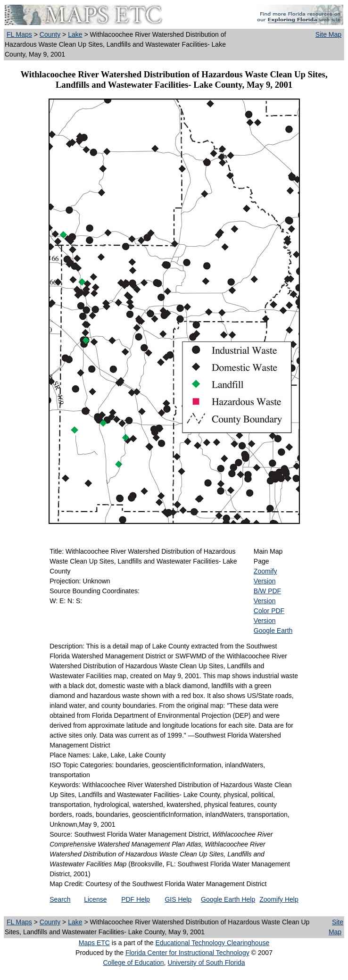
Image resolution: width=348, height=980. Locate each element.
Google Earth (273, 631)
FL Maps (19, 34)
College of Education (133, 963)
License (95, 899)
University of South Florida (206, 963)
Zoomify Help (279, 899)
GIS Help (178, 899)
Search (60, 899)
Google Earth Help (228, 899)
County (50, 34)
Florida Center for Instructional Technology (187, 953)
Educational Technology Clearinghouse (212, 943)
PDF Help (136, 899)
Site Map (328, 34)
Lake (75, 34)
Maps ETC (94, 943)
